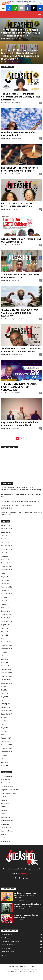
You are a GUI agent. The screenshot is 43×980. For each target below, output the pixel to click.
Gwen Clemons (6, 39)
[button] (21, 5)
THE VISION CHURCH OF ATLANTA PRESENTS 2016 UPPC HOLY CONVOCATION (19, 387)
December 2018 (6, 673)
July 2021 (4, 601)
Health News (5, 803)
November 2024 (6, 529)
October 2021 (6, 590)
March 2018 (5, 700)
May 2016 (4, 765)
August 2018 (5, 687)
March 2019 (5, 666)
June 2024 (5, 539)
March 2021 (5, 608)
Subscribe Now (22, 9)
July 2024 (4, 535)
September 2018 (7, 683)
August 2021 (5, 597)
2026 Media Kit (34, 972)
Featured (4, 800)
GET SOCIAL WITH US (11, 972)
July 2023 (4, 553)
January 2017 (6, 741)
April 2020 (5, 635)
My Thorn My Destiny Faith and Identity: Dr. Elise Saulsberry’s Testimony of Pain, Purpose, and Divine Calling (21, 489)
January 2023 (6, 563)
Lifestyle (4, 810)
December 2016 (6, 745)
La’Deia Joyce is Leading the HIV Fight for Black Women (20, 501)
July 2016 (4, 759)
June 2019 (5, 659)
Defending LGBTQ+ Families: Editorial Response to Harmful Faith (21, 495)
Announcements (7, 776)
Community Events (7, 783)
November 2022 (6, 566)
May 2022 (4, 577)
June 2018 (5, 693)
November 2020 (6, 614)
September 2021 (7, 594)
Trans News (5, 824)
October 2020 (6, 618)
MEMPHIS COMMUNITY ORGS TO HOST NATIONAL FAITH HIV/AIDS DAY (21, 514)
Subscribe (35, 969)
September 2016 (7, 752)
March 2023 (5, 560)
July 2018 (4, 690)
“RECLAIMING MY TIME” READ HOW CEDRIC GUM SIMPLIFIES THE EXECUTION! (19, 313)
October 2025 (6, 525)
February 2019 (6, 669)
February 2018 (6, 704)
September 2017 (7, 714)
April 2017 (5, 731)
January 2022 (6, 584)
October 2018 (6, 680)
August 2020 (5, 625)
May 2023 (4, 556)
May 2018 (4, 697)
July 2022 (4, 573)
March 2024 (5, 542)
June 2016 (5, 762)
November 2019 (6, 645)
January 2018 (6, 707)
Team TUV (8, 969)
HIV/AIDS (4, 807)
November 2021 (6, 587)
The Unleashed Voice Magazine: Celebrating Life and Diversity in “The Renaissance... (21, 97)
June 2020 (5, 628)
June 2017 (5, 724)
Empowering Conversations (10, 790)
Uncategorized (6, 828)
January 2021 (6, 611)
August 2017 (5, 717)
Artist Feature (6, 779)
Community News (7, 786)
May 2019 (4, 663)
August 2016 (5, 755)
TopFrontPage (6, 817)
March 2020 (5, 638)
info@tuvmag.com (26, 874)
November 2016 (6, 748)
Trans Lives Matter (7, 821)
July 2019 (4, 656)
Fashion (4, 797)
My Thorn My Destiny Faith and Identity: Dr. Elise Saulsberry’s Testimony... (25, 895)
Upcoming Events (7, 831)
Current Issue (25, 969)
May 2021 (4, 604)
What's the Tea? (6, 841)
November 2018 (6, 676)
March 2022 (5, 580)
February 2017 (6, 738)
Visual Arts (5, 838)
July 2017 (4, 721)
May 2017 (4, 728)
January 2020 (6, 642)
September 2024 (7, 532)
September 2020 (7, 621)
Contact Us (23, 972)
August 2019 (5, 652)
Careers (16, 969)
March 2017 (5, 735)
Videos (3, 834)
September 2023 (7, 549)
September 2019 (7, 649)
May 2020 (4, 632)
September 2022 (7, 570)
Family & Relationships (9, 793)
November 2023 (6, 546)
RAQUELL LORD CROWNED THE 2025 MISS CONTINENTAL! (17, 507)
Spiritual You (5, 814)
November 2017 (6, 711)
